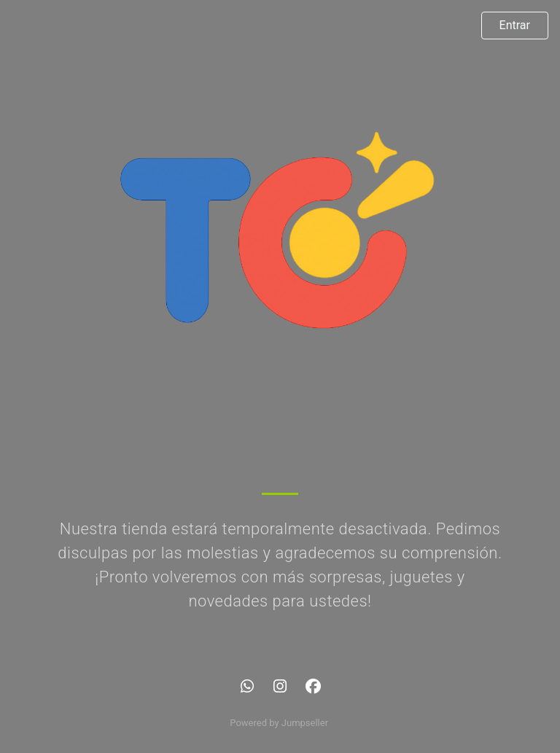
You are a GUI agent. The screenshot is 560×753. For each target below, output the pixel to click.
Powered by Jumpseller (279, 723)
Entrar (515, 25)
